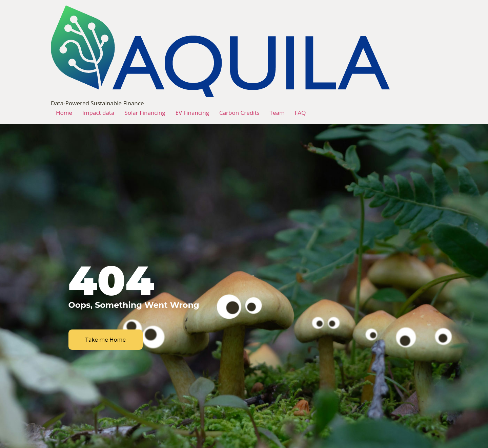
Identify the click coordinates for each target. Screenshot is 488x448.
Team (277, 113)
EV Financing (192, 113)
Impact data (98, 113)
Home (64, 113)
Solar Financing (145, 113)
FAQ (300, 113)
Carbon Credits (239, 113)
